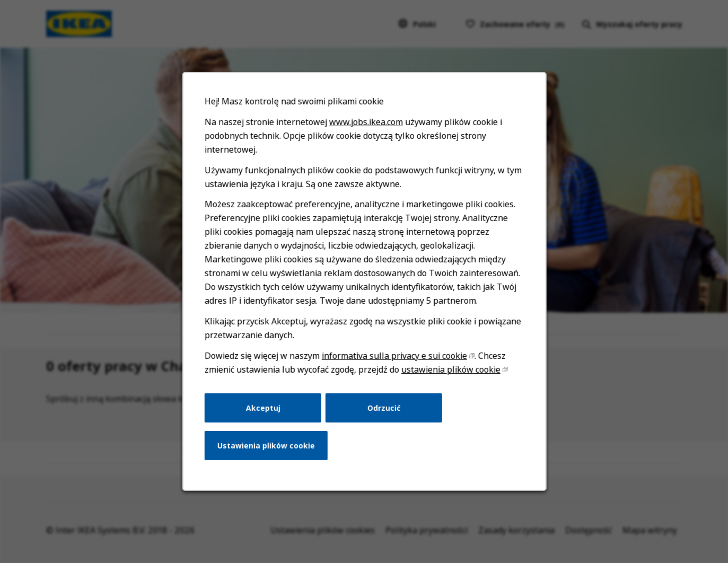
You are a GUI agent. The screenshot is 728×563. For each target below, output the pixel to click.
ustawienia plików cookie (449, 376)
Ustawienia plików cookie (268, 450)
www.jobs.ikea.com (366, 133)
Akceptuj (265, 414)
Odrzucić (383, 414)
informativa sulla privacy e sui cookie (394, 363)
